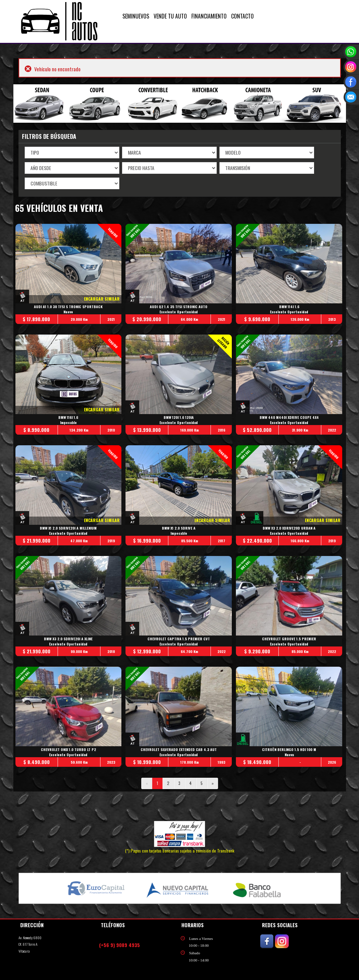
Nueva (289, 755)
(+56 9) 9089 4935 (119, 945)
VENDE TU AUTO (170, 16)
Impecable (68, 422)
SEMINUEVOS (136, 16)
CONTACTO (242, 16)
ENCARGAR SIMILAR (102, 299)
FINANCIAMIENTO (209, 16)
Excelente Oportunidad (179, 312)
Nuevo (69, 312)
